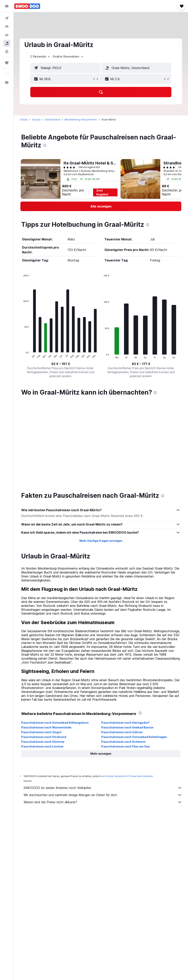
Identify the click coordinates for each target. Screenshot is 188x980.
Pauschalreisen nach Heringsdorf (125, 637)
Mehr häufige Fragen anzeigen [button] (101, 455)
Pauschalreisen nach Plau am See (125, 661)
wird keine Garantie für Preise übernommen (127, 690)
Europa (36, 120)
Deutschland (52, 120)
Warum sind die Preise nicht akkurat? (103, 716)
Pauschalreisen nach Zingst (41, 646)
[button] (7, 6)
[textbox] (65, 68)
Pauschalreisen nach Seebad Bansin (127, 642)
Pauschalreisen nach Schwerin (123, 656)
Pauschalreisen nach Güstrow (43, 656)
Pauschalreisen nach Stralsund (44, 651)
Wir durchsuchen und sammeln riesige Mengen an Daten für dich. (103, 709)
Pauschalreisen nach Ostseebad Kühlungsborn (55, 637)
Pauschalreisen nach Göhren (122, 646)
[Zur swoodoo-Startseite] (27, 6)
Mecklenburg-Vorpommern (81, 120)
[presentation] (45, 145)
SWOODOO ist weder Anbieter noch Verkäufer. (103, 702)
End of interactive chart (21, 355)
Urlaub (23, 120)
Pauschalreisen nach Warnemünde (46, 642)
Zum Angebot (102, 192)
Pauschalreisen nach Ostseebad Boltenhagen (134, 651)
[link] (101, 206)
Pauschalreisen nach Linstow (42, 661)
